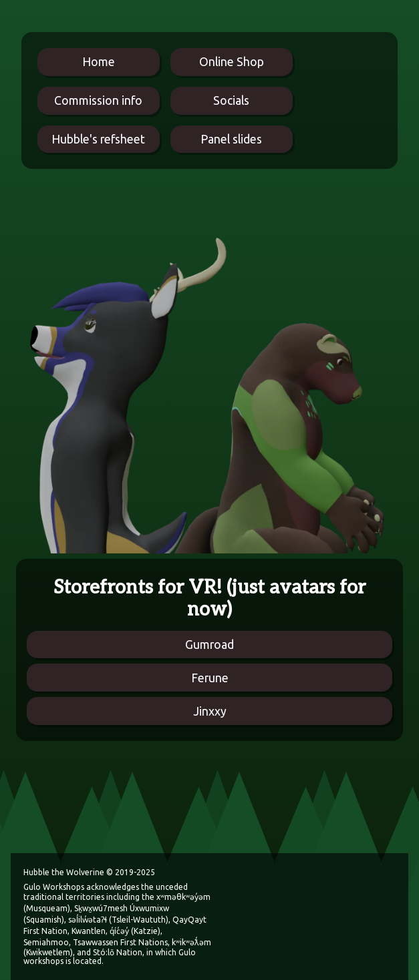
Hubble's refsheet (98, 139)
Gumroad (209, 645)
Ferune (210, 678)
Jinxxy (210, 711)
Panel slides (231, 139)
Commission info (98, 100)
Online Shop (232, 62)
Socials (231, 100)
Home (99, 62)
